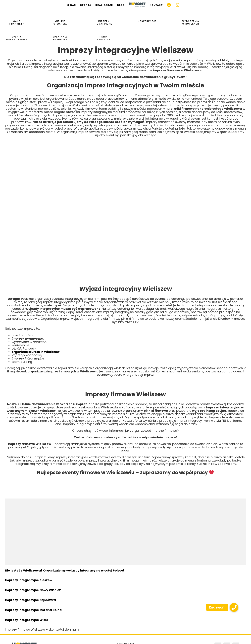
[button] (234, 607)
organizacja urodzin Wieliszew (36, 352)
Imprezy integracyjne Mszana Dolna (33, 610)
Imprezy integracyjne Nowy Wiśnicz (33, 590)
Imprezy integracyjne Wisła (27, 620)
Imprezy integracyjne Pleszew (29, 580)
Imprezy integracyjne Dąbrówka (30, 600)
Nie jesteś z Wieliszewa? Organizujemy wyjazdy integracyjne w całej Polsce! (65, 570)
